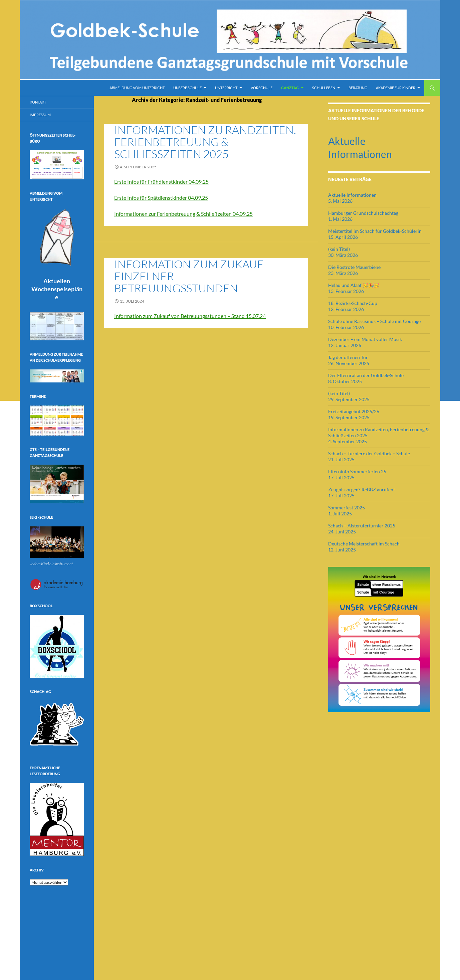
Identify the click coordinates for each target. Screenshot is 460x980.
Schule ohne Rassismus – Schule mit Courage (374, 321)
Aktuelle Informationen (352, 195)
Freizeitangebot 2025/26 (354, 411)
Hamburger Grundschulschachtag (363, 213)
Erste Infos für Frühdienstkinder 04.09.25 (161, 182)
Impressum (40, 115)
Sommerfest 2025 (347, 508)
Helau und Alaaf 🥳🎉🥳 (354, 285)
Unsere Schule (187, 88)
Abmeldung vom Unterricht (137, 88)
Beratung (358, 88)
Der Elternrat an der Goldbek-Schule (366, 375)
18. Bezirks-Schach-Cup (353, 303)
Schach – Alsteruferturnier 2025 (362, 526)
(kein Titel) (339, 249)
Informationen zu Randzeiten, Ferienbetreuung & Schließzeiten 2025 (205, 142)
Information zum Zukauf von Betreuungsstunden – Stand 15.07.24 (190, 316)
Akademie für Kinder (396, 88)
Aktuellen (57, 289)
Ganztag (290, 88)
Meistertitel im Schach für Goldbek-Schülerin (375, 231)
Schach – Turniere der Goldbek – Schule (369, 453)
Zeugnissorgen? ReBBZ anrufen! (362, 489)
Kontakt (38, 102)
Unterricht (226, 88)
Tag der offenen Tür (348, 357)
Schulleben (324, 88)
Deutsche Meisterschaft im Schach (364, 544)
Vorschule (262, 88)
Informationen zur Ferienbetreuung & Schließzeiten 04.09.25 (183, 214)
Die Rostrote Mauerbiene (354, 267)
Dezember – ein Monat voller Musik (365, 339)
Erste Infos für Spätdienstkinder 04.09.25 (161, 198)
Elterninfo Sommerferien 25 (357, 471)
